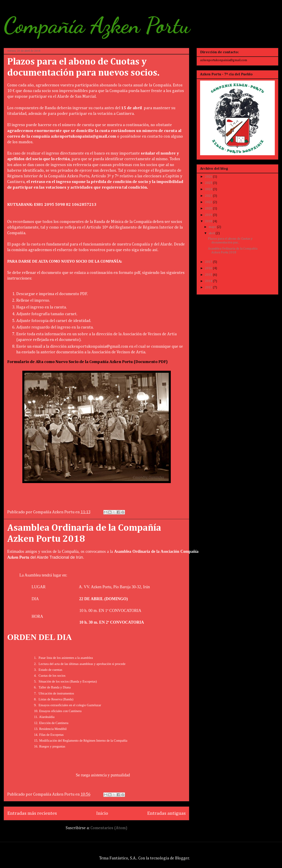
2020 (209, 208)
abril (212, 233)
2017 (209, 262)
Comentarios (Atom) (109, 828)
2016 (209, 268)
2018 (209, 221)
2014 (209, 281)
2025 (209, 183)
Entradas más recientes (32, 813)
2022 (209, 202)
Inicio (102, 813)
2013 (209, 287)
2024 (209, 189)
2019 (209, 215)
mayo (213, 227)
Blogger (182, 858)
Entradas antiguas (166, 813)
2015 (209, 275)
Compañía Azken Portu (97, 25)
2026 (209, 177)
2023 (209, 196)
